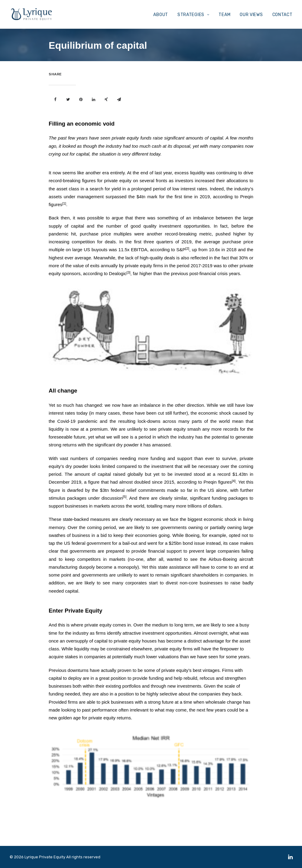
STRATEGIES (193, 15)
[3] (129, 272)
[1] (64, 203)
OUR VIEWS (251, 15)
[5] (125, 497)
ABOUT (161, 15)
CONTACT (283, 15)
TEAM (224, 15)
